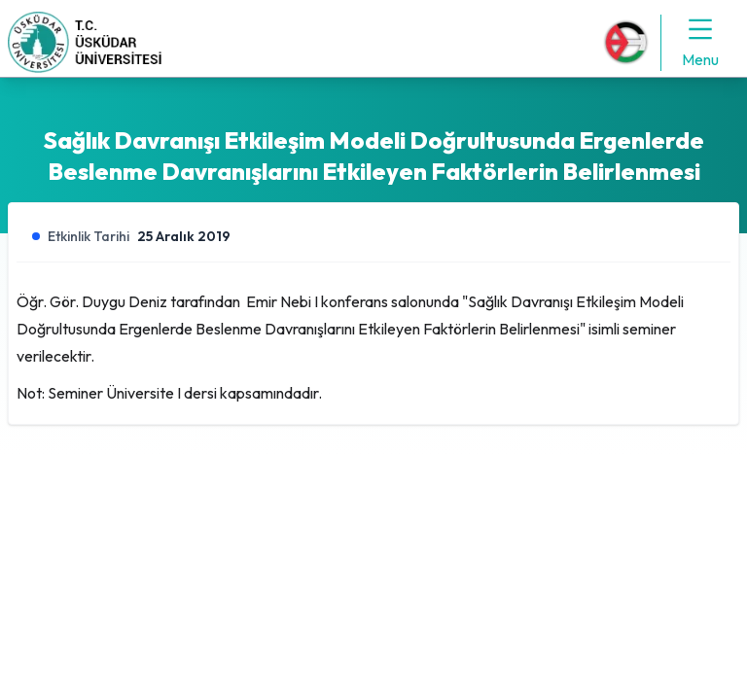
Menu (700, 42)
